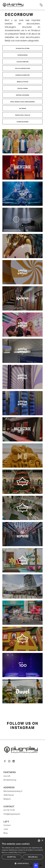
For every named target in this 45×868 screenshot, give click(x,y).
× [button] (42, 841)
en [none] (36, 866)
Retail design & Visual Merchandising (23, 102)
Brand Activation (23, 82)
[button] (41, 5)
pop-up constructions (22, 69)
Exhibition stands (23, 122)
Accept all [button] (12, 857)
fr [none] (40, 866)
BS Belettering (10, 780)
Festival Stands (23, 89)
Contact (7, 825)
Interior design (22, 55)
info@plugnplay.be (12, 814)
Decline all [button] (33, 857)
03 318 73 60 (9, 810)
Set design (23, 109)
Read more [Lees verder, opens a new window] (22, 852)
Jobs (6, 829)
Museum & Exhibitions (22, 75)
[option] (31, 866)
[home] (20, 5)
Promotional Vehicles (23, 115)
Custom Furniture (22, 62)
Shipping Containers (22, 95)
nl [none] (31, 866)
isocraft (7, 776)
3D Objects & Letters (22, 48)
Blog (6, 833)
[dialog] (22, 853)
